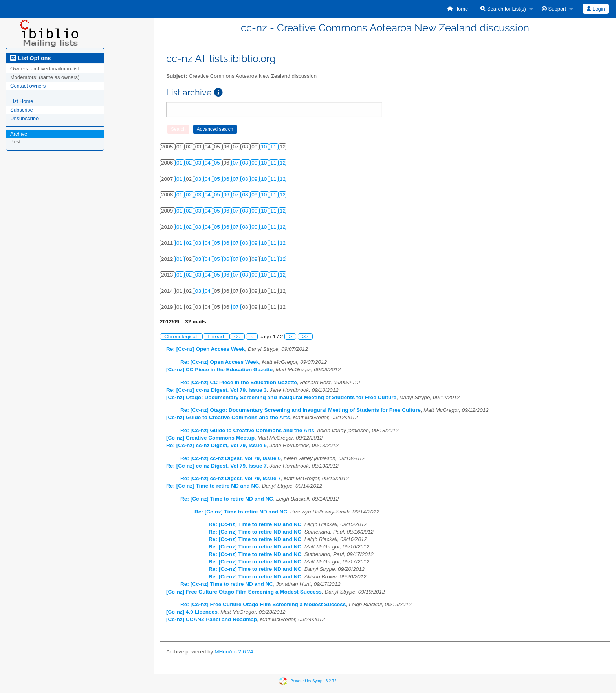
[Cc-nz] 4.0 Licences (192, 612)
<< (237, 336)
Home (457, 9)
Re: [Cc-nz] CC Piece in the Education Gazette (239, 382)
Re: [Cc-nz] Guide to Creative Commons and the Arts (247, 430)
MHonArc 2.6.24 (234, 652)
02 (190, 163)
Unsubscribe (24, 118)
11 (274, 147)
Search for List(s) (503, 9)
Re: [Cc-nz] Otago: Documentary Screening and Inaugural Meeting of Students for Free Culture (301, 410)
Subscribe (22, 110)
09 (255, 163)
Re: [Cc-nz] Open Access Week (205, 349)
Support (554, 9)
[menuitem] (457, 9)
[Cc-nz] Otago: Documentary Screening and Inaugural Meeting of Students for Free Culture (281, 397)
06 (227, 179)
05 (218, 163)
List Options (30, 58)
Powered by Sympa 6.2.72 (313, 681)
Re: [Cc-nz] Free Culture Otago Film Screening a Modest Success (263, 604)
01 (180, 163)
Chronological (181, 336)
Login (596, 9)
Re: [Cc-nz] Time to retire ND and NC (213, 486)
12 (283, 163)
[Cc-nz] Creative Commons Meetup (210, 438)
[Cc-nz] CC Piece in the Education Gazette (219, 369)
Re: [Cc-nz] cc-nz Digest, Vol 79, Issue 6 (216, 445)
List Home (22, 101)
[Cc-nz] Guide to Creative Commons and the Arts (228, 417)
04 (208, 163)
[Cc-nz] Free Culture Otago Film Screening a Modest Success (244, 592)
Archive (19, 134)
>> (305, 336)
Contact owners (28, 86)
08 (246, 163)
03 (199, 163)
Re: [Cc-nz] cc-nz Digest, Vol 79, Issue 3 (216, 390)
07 (236, 163)
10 (265, 147)
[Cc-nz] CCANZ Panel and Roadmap (212, 619)
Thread (216, 336)
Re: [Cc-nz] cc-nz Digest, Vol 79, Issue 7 (216, 466)
